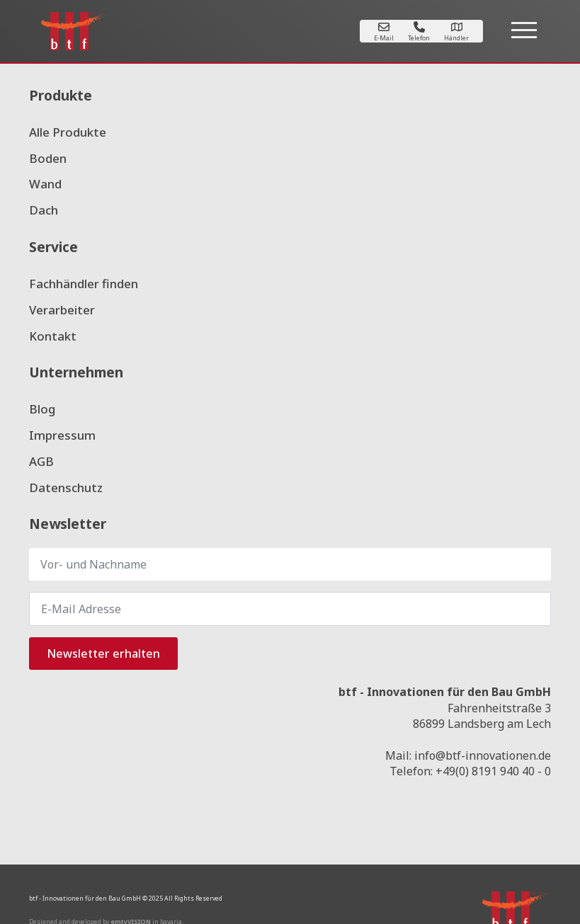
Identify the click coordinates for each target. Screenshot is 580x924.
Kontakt (53, 336)
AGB (41, 461)
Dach (44, 210)
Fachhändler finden (84, 284)
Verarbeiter (62, 310)
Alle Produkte (68, 132)
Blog (42, 409)
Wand (45, 184)
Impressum (62, 435)
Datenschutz (66, 487)
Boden (48, 158)
